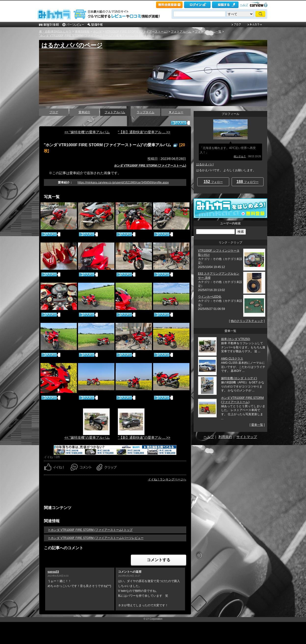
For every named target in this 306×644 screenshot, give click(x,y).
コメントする (159, 560)
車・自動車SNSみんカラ (55, 32)
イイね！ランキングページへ (167, 479)
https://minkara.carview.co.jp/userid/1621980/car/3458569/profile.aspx (123, 182)
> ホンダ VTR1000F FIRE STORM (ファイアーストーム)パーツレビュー (96, 538)
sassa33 (53, 572)
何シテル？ (240, 156)
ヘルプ (244, 5)
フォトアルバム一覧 (208, 32)
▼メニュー (176, 112)
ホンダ (97, 32)
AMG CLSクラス (232, 359)
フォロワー (247, 182)
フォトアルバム (181, 32)
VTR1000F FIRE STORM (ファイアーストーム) (136, 32)
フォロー (213, 182)
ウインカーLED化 (210, 297)
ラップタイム (146, 112)
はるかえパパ (205, 164)
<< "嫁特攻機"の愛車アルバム (87, 132)
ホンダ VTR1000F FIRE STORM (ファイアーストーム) (150, 166)
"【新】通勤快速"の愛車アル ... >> (144, 132)
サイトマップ (247, 437)
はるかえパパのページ (72, 45)
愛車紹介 (84, 112)
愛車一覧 (257, 425)
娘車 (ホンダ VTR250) (236, 339)
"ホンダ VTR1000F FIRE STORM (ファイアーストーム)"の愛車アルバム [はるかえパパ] (96, 36)
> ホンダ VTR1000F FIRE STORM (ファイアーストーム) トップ (90, 530)
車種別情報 (82, 32)
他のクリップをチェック (247, 321)
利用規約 (225, 437)
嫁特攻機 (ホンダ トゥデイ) (239, 378)
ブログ (54, 112)
